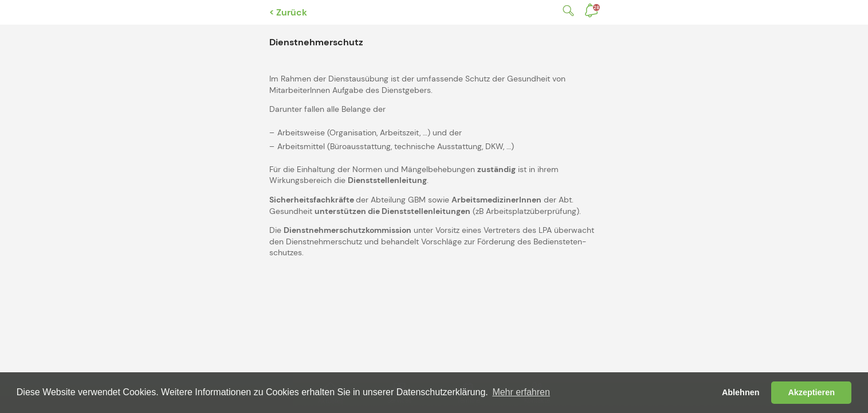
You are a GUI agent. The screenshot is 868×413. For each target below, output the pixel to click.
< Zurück (288, 12)
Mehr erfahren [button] (521, 392)
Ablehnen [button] (741, 392)
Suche (566, 11)
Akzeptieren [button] (811, 392)
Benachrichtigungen (596, 7)
